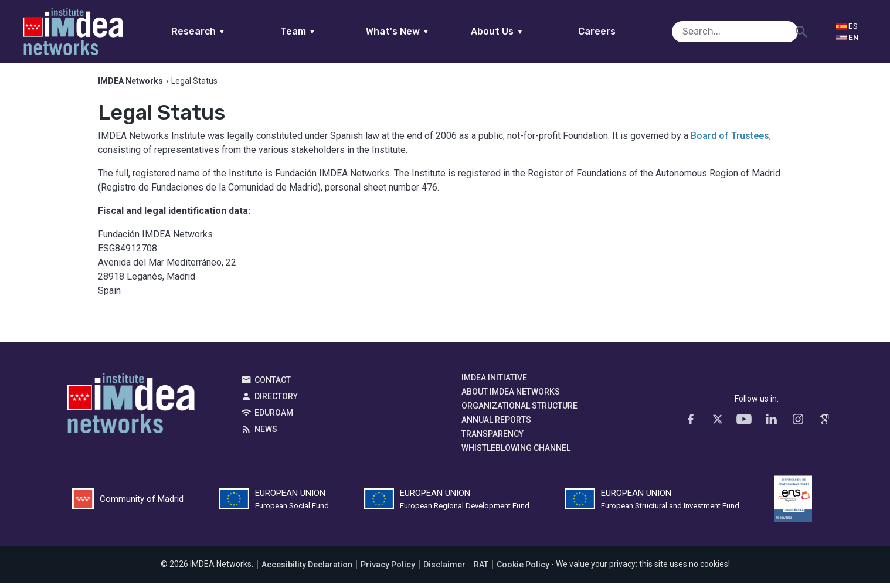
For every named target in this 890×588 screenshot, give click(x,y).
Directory (276, 402)
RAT (481, 570)
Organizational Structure (519, 412)
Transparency (492, 440)
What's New (420, 31)
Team (320, 31)
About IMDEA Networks (511, 397)
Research (221, 31)
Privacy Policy (388, 570)
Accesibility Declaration (307, 570)
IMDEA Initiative (494, 383)
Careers (620, 31)
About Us (520, 31)
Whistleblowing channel (516, 454)
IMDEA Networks (131, 412)
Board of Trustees (730, 142)
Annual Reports (496, 426)
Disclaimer (444, 570)
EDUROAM (274, 419)
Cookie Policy (523, 570)
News (266, 435)
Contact (273, 386)
